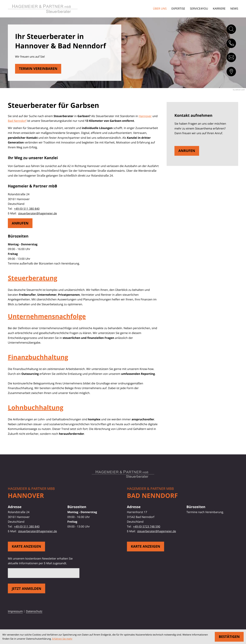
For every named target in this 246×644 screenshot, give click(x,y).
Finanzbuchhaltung (38, 357)
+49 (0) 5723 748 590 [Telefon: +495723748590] (147, 527)
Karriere (219, 9)
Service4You (199, 9)
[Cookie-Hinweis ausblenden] (229, 637)
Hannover (145, 116)
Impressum (15, 611)
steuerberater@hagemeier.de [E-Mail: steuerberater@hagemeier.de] (37, 213)
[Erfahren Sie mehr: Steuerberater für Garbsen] (38, 69)
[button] (231, 43)
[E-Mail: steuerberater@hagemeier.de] (231, 57)
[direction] (231, 72)
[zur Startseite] (48, 9)
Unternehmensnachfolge (47, 316)
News (234, 9)
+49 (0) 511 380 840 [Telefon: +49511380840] (27, 209)
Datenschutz (34, 611)
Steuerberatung (33, 278)
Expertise (178, 9)
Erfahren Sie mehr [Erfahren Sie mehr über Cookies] (62, 639)
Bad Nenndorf (17, 121)
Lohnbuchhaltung (36, 407)
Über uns (160, 9)
